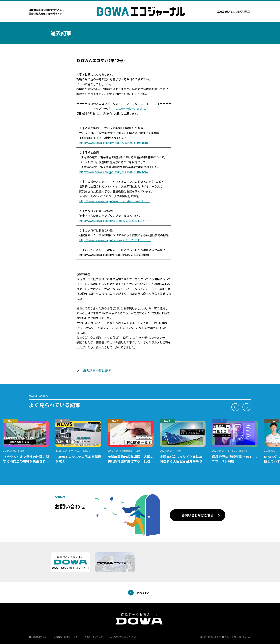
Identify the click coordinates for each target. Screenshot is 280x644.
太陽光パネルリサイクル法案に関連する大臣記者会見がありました (183, 461)
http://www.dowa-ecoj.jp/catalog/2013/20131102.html (115, 221)
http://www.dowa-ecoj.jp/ (129, 108)
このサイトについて (94, 637)
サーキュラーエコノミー (82, 451)
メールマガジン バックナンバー (124, 637)
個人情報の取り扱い (38, 637)
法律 (22, 451)
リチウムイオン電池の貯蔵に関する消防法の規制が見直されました (26, 461)
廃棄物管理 (127, 451)
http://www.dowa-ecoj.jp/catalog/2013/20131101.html (115, 240)
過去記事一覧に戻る (97, 371)
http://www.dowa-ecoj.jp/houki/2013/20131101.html (114, 143)
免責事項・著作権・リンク (66, 637)
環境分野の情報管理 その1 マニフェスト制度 (235, 459)
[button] (235, 407)
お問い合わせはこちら (198, 515)
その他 (178, 451)
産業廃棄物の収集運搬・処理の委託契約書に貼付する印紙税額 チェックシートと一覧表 (132, 461)
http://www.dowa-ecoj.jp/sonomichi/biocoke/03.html (115, 201)
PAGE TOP (144, 593)
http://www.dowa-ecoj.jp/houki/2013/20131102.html (114, 172)
